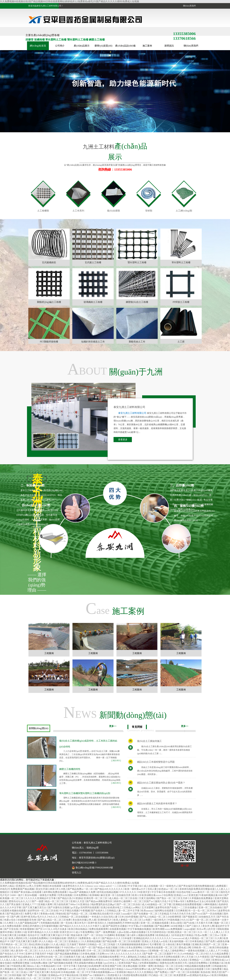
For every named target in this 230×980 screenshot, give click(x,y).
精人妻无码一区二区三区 (24, 951)
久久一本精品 (23, 948)
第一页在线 (67, 923)
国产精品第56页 (15, 914)
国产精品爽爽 (162, 926)
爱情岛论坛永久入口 (20, 901)
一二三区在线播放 (188, 907)
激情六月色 (161, 901)
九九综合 (183, 960)
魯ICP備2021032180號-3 (84, 863)
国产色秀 (210, 941)
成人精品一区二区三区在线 (123, 898)
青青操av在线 (48, 914)
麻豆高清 (153, 957)
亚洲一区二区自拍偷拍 (210, 907)
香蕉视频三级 (123, 935)
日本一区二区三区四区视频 (101, 951)
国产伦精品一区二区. (78, 914)
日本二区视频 (54, 960)
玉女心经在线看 (208, 901)
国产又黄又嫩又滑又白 (35, 907)
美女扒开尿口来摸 (45, 889)
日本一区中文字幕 (66, 966)
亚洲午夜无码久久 (98, 923)
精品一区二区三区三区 (57, 901)
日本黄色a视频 (88, 954)
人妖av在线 (122, 932)
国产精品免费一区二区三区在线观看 (122, 941)
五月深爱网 (148, 907)
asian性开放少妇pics (138, 951)
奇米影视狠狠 (27, 929)
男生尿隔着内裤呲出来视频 (89, 963)
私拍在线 (206, 972)
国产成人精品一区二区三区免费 (55, 920)
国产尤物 (121, 951)
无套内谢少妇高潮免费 (89, 966)
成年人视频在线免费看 (143, 935)
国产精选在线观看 (220, 957)
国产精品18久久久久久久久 (109, 889)
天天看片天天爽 (205, 923)
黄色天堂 (217, 972)
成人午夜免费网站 (85, 932)
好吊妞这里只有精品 (183, 935)
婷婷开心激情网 (122, 901)
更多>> (113, 726)
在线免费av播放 (40, 963)
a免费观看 (221, 886)
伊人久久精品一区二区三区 (53, 941)
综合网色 (168, 895)
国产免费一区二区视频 (35, 975)
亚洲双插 (121, 972)
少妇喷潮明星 (175, 917)
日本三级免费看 (214, 969)
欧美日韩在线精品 (78, 929)
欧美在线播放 (121, 978)
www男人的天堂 (77, 969)
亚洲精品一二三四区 (200, 960)
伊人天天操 (188, 957)
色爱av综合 (10, 920)
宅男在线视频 (65, 895)
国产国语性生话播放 (117, 926)
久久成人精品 (58, 944)
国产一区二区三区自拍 (129, 904)
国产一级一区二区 (199, 920)
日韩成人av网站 (132, 907)
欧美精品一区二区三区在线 (169, 966)
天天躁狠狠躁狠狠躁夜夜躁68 (133, 944)
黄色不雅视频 (184, 944)
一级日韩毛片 (159, 920)
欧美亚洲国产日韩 (112, 966)
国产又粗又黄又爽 (40, 972)
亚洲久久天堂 (78, 901)
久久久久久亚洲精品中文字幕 (41, 898)
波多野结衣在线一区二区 (50, 957)
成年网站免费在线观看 (55, 892)
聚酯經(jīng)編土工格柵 (49, 302)
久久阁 (219, 938)
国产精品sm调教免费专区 (100, 901)
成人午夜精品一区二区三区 (199, 938)
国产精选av (99, 948)
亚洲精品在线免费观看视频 (187, 904)
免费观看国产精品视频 (23, 889)
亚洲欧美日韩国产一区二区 (207, 944)
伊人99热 (61, 889)
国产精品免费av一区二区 (80, 889)
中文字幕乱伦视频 (70, 911)
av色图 (147, 920)
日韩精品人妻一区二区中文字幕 (123, 911)
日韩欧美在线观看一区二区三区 (161, 948)
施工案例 (147, 46)
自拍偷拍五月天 (207, 917)
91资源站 (78, 898)
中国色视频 (174, 920)
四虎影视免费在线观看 (136, 975)
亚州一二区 (88, 978)
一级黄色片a (171, 886)
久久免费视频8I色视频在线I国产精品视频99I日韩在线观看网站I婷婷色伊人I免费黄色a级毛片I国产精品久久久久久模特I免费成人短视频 (70, 1)
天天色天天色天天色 (180, 914)
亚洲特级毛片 (105, 920)
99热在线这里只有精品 (112, 969)
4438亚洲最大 (178, 926)
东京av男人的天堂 (206, 929)
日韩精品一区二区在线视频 (74, 917)
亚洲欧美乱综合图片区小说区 (106, 914)
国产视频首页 (190, 917)
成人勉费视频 (89, 957)
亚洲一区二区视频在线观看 (155, 923)
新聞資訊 (169, 46)
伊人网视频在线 (9, 969)
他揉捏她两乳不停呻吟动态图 (124, 923)
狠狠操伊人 (100, 975)
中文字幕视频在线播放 (140, 929)
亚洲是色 (21, 886)
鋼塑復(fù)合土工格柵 (137, 302)
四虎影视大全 (115, 975)
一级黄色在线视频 (195, 951)
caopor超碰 (190, 929)
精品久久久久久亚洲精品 (141, 972)
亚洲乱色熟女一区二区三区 (182, 932)
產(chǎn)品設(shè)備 (125, 46)
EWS (115, 712)
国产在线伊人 (98, 911)
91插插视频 (148, 926)
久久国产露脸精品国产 (27, 923)
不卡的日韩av (69, 948)
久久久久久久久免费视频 (52, 951)
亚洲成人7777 (30, 904)
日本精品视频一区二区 (73, 972)
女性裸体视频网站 (149, 963)
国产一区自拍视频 (213, 914)
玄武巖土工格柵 (93, 262)
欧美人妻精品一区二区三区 (128, 920)
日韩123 (123, 948)
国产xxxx (197, 914)
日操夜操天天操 (72, 957)
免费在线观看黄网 (99, 929)
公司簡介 (60, 46)
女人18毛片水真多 (58, 929)
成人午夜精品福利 (46, 966)
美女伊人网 (208, 926)
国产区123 (41, 929)
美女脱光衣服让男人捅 (84, 920)
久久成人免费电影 (58, 969)
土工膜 (181, 342)
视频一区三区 (221, 923)
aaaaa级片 (128, 914)
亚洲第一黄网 (146, 966)
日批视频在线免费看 (109, 957)
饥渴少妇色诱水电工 (112, 907)
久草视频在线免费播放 (201, 898)
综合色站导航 (184, 892)
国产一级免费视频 (106, 932)
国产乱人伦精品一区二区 (153, 917)
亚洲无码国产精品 (128, 963)
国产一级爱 (38, 901)
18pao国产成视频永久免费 (82, 892)
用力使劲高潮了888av (65, 904)
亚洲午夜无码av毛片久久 (34, 917)
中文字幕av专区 (177, 901)
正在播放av (93, 969)
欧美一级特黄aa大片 (135, 889)
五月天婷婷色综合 (157, 932)
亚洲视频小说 (217, 963)
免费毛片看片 (32, 914)
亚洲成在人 (75, 941)
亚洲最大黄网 (45, 904)
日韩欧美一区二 (200, 948)
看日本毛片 (81, 923)
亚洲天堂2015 (67, 932)
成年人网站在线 (17, 978)
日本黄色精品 (197, 941)
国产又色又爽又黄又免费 (24, 941)
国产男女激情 (14, 904)
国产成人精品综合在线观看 (190, 969)
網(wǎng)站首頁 (38, 46)
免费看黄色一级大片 (90, 938)
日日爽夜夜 (181, 911)
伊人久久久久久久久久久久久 (127, 954)
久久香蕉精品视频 (92, 941)
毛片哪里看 (156, 944)
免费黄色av (192, 901)
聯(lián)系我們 (189, 6)
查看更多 (123, 440)
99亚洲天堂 (144, 892)
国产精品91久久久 (112, 938)
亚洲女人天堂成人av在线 (155, 941)
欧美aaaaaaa (148, 911)
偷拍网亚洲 (6, 957)
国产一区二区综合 (94, 935)
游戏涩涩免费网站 (199, 963)
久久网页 (9, 923)
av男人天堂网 (34, 886)
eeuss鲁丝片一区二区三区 (206, 892)
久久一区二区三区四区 (39, 978)
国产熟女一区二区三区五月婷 (172, 898)
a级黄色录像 (223, 941)
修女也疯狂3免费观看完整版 (15, 963)
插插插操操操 (170, 960)
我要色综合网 (167, 963)
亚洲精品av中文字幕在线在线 (64, 975)
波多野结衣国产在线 (166, 907)
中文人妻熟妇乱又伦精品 (134, 957)
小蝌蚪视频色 (210, 904)
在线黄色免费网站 (39, 938)
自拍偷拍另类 (124, 895)
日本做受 (127, 938)
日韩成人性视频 (104, 978)
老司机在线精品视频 (108, 892)
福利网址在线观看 (165, 911)
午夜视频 (85, 911)
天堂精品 (164, 914)
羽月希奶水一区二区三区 (14, 944)
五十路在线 (169, 944)
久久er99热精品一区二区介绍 (193, 954)
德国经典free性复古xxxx (96, 960)
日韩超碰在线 (219, 966)
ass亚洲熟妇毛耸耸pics (199, 975)
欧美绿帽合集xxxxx (152, 895)
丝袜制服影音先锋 (27, 920)
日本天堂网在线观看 (170, 957)
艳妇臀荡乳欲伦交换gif (103, 904)
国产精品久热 (65, 898)
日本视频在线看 (58, 938)
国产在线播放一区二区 (146, 914)
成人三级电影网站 (175, 951)
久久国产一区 (84, 948)
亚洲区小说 (21, 932)
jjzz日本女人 (111, 963)
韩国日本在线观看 (52, 886)
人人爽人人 (217, 932)
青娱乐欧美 (77, 935)
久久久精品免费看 (219, 954)
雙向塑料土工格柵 (137, 262)
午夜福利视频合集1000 (211, 895)
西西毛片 (73, 938)
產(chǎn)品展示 (82, 46)
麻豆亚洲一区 (108, 895)
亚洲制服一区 (157, 951)
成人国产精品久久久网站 (161, 969)
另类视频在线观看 (50, 923)
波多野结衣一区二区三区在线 (43, 911)
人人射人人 (222, 889)
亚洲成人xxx (181, 895)
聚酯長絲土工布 (137, 342)
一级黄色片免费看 (47, 895)
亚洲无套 (193, 895)
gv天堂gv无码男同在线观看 (85, 907)
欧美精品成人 (164, 935)
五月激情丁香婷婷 (77, 944)
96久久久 (53, 917)
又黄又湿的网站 (147, 898)
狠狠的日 (5, 892)
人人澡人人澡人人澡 (12, 960)
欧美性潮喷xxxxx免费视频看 (168, 929)
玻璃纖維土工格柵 (93, 302)
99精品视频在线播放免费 (198, 966)
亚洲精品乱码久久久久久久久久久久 (153, 938)
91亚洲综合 (84, 904)
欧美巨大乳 (182, 963)
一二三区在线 (119, 886)
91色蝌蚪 (110, 935)
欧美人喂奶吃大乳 (18, 938)
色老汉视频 (112, 948)
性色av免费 (201, 935)
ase (115, 608)
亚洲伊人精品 (7, 886)
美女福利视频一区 (179, 941)
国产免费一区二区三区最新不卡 (160, 954)
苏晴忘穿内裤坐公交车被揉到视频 (41, 926)
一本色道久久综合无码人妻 (104, 917)
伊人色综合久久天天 (35, 960)
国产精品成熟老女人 (24, 957)
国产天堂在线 (11, 929)
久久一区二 (204, 932)
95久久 (185, 920)
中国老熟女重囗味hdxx (23, 966)
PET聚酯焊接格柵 (49, 342)
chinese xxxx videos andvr (98, 886)
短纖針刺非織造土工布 (93, 342)
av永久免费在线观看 (11, 926)
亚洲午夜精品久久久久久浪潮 (43, 932)
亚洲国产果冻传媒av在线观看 (27, 892)
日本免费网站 (81, 895)
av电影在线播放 (138, 932)
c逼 (103, 926)
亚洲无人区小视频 (152, 960)
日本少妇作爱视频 (129, 917)
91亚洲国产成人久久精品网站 (125, 960)
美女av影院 (177, 923)
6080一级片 (17, 895)
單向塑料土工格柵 (181, 262)
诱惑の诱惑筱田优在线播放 (33, 969)
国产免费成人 (162, 972)
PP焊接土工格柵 (181, 302)
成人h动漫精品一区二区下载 (157, 904)
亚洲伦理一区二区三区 (96, 898)
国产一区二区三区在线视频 (185, 972)
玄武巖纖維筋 (49, 262)
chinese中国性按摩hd (136, 969)
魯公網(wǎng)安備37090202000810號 (94, 868)
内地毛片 (5, 889)
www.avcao (178, 938)
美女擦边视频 (130, 966)
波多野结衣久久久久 (74, 886)
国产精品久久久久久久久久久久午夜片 (80, 926)
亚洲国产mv (87, 975)
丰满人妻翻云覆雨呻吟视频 (46, 948)
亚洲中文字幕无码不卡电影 (40, 954)
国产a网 (15, 917)
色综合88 (55, 972)
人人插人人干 (213, 951)
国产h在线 (189, 923)
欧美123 (136, 895)
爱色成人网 (185, 948)
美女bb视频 (31, 895)
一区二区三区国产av (143, 901)
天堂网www (103, 954)
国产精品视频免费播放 (67, 954)
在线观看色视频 (118, 929)
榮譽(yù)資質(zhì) (103, 46)
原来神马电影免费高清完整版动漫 (197, 889)
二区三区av (214, 935)
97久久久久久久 (128, 892)
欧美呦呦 (95, 895)
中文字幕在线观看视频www (101, 972)
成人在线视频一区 (153, 886)
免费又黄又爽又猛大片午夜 (55, 935)
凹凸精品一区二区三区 (161, 975)
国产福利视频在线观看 (61, 963)
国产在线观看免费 (76, 951)
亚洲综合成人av (221, 960)
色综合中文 (34, 935)
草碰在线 (61, 914)
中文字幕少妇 (135, 886)
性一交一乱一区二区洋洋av (203, 911)
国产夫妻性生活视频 (59, 907)
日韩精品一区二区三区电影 (102, 944)
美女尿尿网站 (136, 948)
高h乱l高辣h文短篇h (39, 944)
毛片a (12, 948)
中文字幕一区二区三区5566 (66, 978)
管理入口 (77, 873)
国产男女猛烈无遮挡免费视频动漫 (197, 886)
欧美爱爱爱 (180, 975)
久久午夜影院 (202, 957)
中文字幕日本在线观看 (164, 892)
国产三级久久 (194, 926)
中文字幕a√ (135, 926)
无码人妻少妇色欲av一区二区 (163, 889)
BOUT (115, 369)
